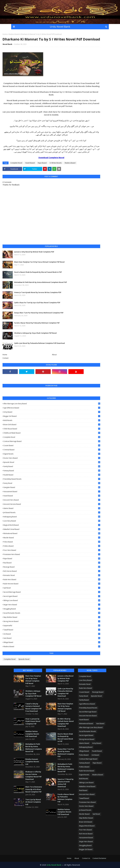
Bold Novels (52, 420)
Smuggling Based (52, 609)
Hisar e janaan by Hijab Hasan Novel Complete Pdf (33, 721)
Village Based (52, 642)
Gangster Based (52, 487)
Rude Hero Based (52, 580)
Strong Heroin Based (52, 621)
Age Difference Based (52, 408)
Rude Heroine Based (52, 584)
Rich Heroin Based (52, 571)
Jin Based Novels (52, 512)
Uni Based (52, 634)
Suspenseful (52, 626)
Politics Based (52, 546)
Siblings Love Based (52, 600)
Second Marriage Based (52, 592)
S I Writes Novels (56, 163)
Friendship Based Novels (52, 479)
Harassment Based (52, 492)
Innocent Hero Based (52, 500)
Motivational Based (52, 533)
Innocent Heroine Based (52, 504)
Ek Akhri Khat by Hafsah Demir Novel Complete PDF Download (66, 723)
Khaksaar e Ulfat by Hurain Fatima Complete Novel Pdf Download (33, 775)
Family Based (52, 466)
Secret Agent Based (52, 596)
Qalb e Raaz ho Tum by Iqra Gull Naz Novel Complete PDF (37, 303)
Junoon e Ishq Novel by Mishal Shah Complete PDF (34, 252)
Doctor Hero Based (52, 458)
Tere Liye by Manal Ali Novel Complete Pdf (33, 802)
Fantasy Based (52, 471)
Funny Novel (52, 483)
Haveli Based (30, 163)
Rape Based (42, 163)
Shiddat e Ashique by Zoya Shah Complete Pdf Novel (35, 333)
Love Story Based (52, 521)
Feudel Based (52, 475)
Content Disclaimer (99, 858)
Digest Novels (52, 454)
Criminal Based (52, 450)
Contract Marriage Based (52, 441)
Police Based (52, 542)
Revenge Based (52, 567)
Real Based (52, 563)
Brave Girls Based (52, 425)
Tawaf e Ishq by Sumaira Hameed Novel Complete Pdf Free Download (33, 707)
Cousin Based (52, 446)
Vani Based (52, 638)
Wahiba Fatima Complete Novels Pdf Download (32, 734)
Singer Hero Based (52, 605)
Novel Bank (7, 44)
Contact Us (86, 858)
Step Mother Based (52, 617)
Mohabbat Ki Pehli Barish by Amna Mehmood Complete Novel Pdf (40, 282)
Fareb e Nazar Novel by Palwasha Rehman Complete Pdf (37, 323)
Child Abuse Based (52, 429)
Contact (5, 358)
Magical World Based (52, 525)
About (54, 355)
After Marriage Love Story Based (52, 404)
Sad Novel (52, 588)
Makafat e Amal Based (52, 529)
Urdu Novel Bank (60, 27)
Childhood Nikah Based (52, 433)
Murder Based (52, 538)
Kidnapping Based (52, 517)
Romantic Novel (52, 575)
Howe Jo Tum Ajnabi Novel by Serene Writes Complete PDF (38, 292)
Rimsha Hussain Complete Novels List (32, 762)
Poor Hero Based (52, 550)
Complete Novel (16, 163)
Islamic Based (52, 508)
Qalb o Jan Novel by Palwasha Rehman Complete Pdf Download (40, 343)
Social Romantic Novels (52, 613)
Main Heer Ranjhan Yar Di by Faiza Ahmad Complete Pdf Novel (39, 262)
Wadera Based (14, 34)
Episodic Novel (52, 462)
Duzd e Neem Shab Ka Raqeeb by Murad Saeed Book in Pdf (38, 272)
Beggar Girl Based (52, 416)
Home (5, 34)
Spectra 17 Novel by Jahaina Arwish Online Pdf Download (66, 783)
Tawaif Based (52, 630)
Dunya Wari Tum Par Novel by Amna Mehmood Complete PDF (39, 313)
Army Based (52, 412)
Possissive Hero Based (52, 554)
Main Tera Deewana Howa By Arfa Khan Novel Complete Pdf (34, 789)
